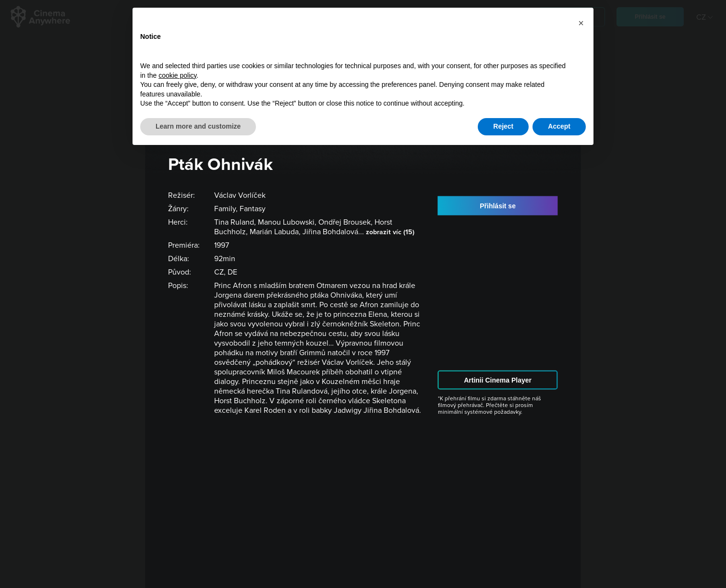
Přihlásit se (498, 205)
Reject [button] (503, 126)
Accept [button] (559, 126)
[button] (581, 23)
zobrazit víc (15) (390, 232)
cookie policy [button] (177, 75)
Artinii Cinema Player (498, 380)
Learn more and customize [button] (198, 126)
